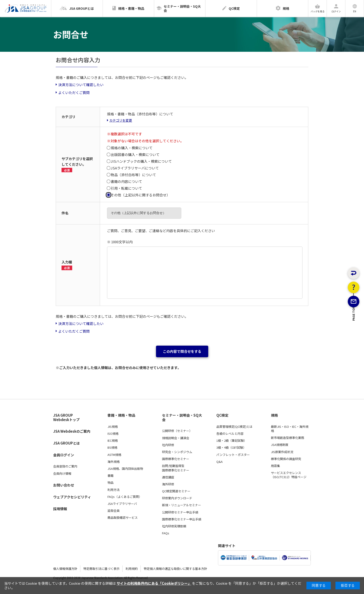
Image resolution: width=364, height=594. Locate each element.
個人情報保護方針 (65, 569)
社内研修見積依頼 (174, 526)
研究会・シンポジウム (177, 452)
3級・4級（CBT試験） (231, 448)
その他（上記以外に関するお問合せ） (140, 195)
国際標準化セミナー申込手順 (182, 519)
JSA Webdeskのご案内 (72, 431)
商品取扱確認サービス (123, 518)
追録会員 (114, 511)
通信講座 (168, 477)
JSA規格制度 (280, 445)
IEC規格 (113, 441)
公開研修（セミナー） (177, 431)
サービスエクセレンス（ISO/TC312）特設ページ (289, 475)
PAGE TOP (354, 337)
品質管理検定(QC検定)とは (234, 427)
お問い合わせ (64, 485)
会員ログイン (64, 455)
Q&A (219, 462)
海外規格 (114, 462)
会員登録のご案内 (65, 466)
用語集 (275, 466)
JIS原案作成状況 (282, 452)
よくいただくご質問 (74, 93)
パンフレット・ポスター (233, 455)
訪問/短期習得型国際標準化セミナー (176, 468)
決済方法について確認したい (81, 85)
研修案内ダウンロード (177, 498)
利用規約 (132, 569)
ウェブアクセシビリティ (72, 497)
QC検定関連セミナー (176, 491)
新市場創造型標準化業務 (288, 438)
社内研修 (168, 445)
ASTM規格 (114, 455)
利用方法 (114, 490)
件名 (65, 213)
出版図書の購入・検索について (135, 154)
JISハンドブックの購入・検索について (141, 161)
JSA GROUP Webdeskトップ (66, 417)
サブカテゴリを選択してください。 (77, 164)
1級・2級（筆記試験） (232, 441)
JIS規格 (113, 427)
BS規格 (112, 448)
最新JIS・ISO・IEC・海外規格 (290, 429)
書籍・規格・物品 (121, 415)
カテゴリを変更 (121, 120)
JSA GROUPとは (67, 443)
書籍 (110, 476)
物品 (110, 483)
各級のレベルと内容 (230, 434)
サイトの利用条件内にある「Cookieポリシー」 (154, 583)
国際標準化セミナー (176, 459)
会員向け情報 (62, 474)
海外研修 (168, 484)
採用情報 (60, 509)
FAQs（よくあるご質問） (125, 497)
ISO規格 (113, 434)
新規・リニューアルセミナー (182, 505)
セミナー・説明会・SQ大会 (182, 417)
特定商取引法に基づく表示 (101, 569)
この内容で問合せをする (182, 351)
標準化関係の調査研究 (286, 459)
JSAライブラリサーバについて (135, 168)
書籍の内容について (126, 181)
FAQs (166, 533)
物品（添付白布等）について (133, 175)
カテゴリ (68, 117)
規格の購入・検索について (132, 148)
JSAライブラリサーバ (122, 504)
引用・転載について (126, 188)
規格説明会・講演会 (176, 438)
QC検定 (222, 415)
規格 (274, 415)
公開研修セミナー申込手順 (180, 512)
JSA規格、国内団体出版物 (125, 469)
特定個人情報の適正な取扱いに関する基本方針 (175, 569)
